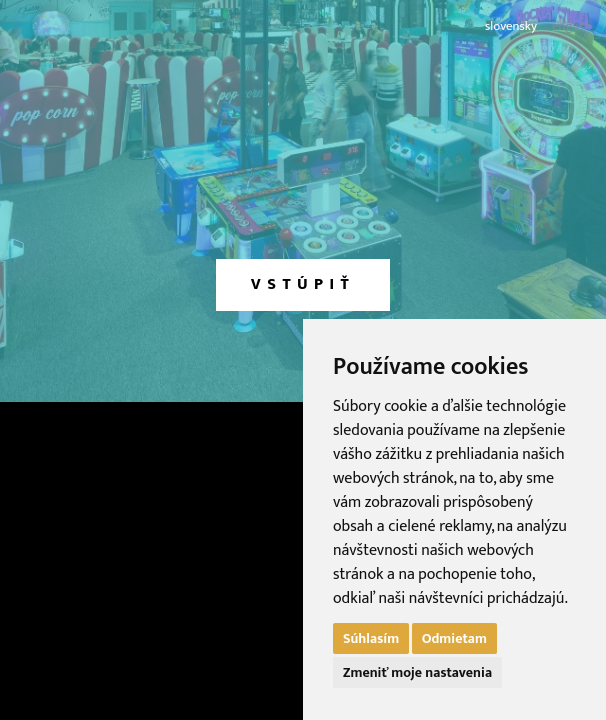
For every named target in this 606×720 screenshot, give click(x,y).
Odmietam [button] (454, 638)
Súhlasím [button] (371, 638)
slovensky (511, 26)
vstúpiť (303, 284)
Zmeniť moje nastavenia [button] (417, 672)
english (571, 26)
